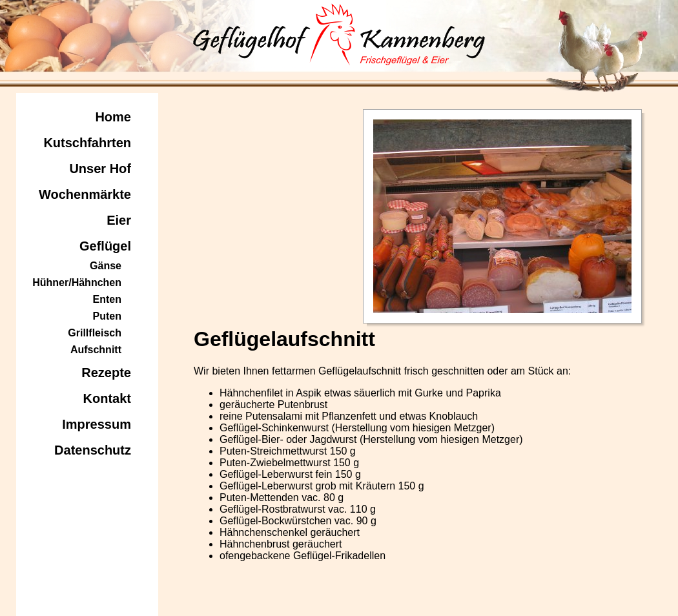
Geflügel (105, 246)
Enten (107, 299)
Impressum (97, 424)
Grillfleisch (95, 333)
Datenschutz (93, 450)
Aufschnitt (96, 350)
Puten (107, 316)
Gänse (106, 266)
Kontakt (107, 398)
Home (113, 117)
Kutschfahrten (87, 143)
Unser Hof (100, 169)
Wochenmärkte (85, 194)
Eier (119, 220)
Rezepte (106, 373)
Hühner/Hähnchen (77, 282)
